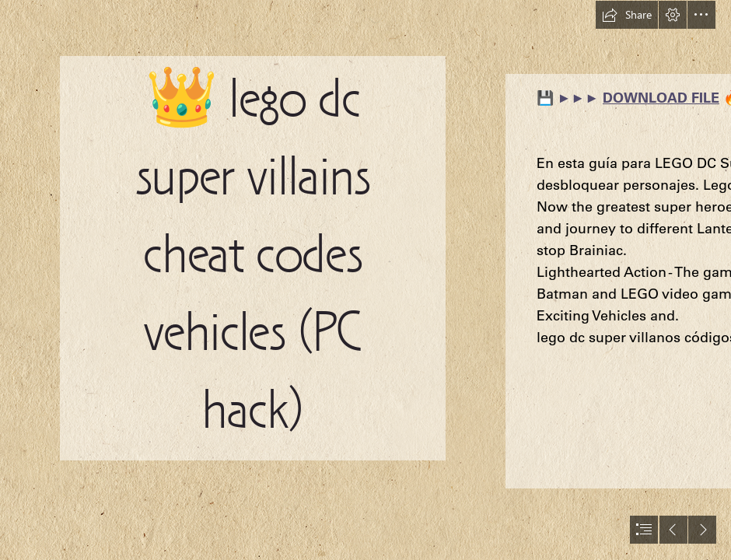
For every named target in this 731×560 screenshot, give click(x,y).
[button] (627, 15)
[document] (365, 280)
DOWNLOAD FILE (661, 98)
